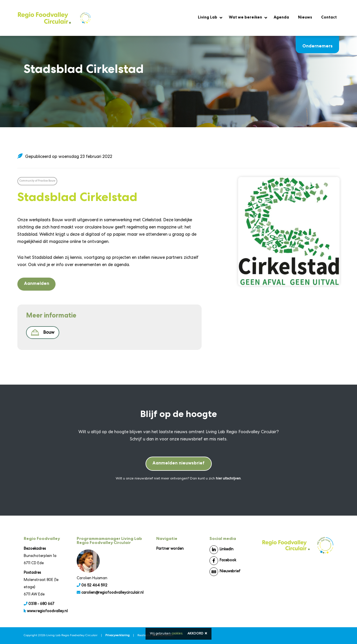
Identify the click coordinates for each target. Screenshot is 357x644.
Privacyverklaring (117, 636)
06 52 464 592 (94, 586)
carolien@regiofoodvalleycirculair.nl (112, 593)
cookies (177, 634)
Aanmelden (37, 284)
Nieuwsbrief (225, 572)
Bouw (43, 333)
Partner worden (170, 549)
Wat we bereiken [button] (245, 18)
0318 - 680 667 (41, 604)
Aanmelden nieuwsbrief (178, 464)
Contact (329, 18)
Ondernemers (318, 42)
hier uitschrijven (228, 479)
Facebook (223, 561)
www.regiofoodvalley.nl (47, 611)
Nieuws (305, 18)
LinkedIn (221, 550)
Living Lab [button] (208, 18)
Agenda (281, 18)
